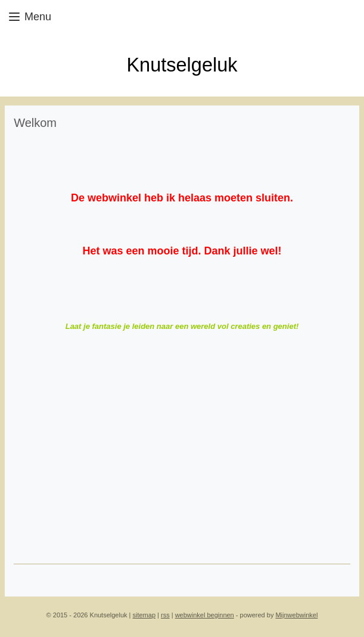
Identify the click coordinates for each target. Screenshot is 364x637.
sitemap (144, 615)
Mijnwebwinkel (296, 615)
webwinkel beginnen (205, 615)
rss (165, 615)
